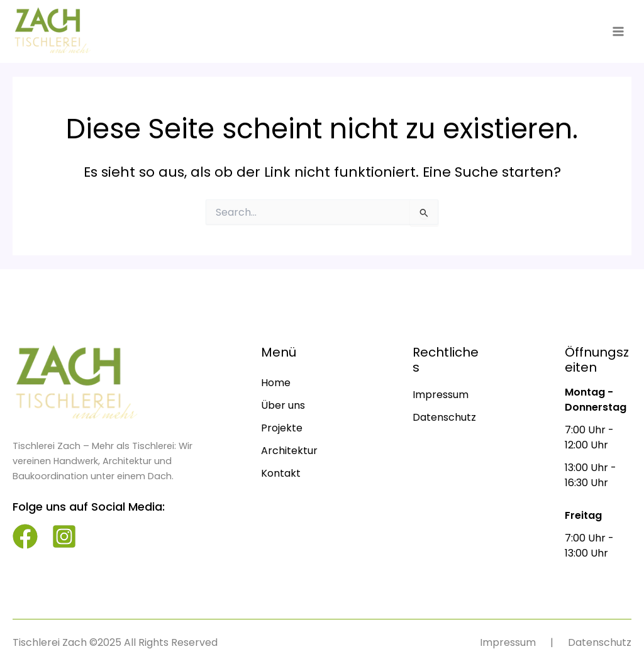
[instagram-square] (64, 536)
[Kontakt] (281, 474)
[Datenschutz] (444, 418)
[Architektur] (289, 451)
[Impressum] (441, 395)
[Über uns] (283, 406)
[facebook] (25, 536)
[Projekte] (282, 428)
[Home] (276, 383)
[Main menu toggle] (618, 31)
